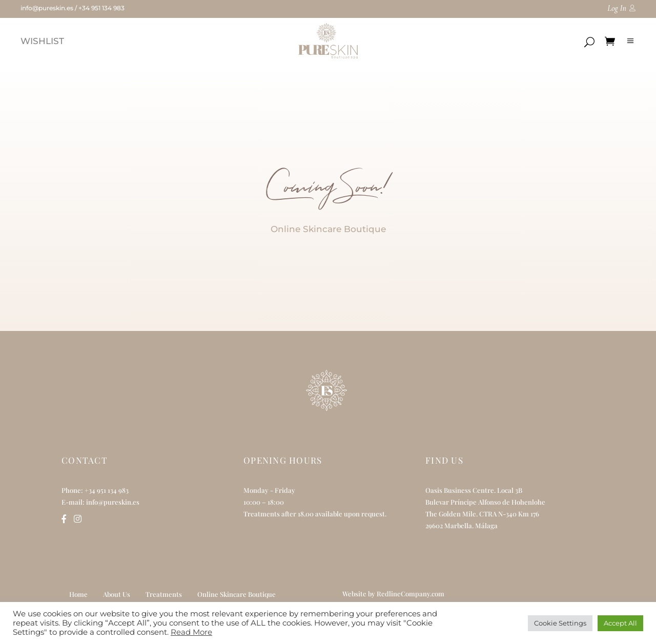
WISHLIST (42, 41)
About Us (117, 594)
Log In (617, 8)
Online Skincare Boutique (237, 594)
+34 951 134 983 (101, 8)
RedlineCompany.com (411, 594)
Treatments (164, 594)
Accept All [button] (620, 623)
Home (78, 594)
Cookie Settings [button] (560, 623)
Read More (191, 632)
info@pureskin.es (47, 8)
